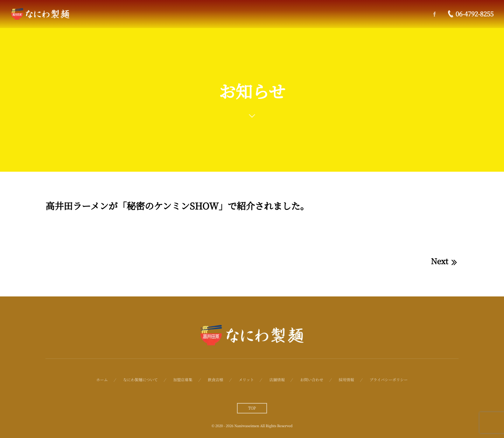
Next (445, 261)
